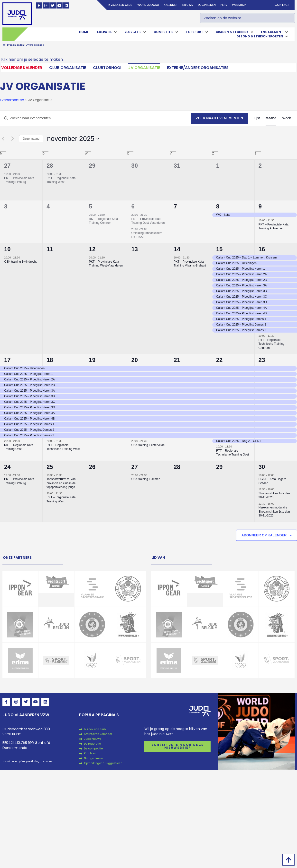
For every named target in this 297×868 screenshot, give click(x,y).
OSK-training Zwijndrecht (20, 262)
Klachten (90, 753)
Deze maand (31, 139)
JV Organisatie (144, 68)
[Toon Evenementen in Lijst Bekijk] (257, 118)
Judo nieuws (93, 739)
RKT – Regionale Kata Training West (61, 180)
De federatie (92, 744)
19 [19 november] (92, 360)
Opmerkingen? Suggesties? (103, 763)
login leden (207, 5)
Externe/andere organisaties (198, 68)
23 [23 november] (262, 360)
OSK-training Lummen (146, 479)
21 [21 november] (177, 360)
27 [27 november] (135, 467)
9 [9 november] (260, 206)
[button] (107, 32)
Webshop (239, 5)
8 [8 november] (218, 206)
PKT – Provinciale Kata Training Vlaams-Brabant (190, 264)
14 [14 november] (177, 249)
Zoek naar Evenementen (220, 118)
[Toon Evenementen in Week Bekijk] (287, 118)
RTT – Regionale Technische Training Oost (233, 453)
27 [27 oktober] (7, 166)
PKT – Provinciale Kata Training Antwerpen (274, 227)
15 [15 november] (219, 249)
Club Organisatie (68, 68)
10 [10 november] (7, 249)
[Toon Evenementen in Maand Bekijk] (271, 118)
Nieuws (188, 5)
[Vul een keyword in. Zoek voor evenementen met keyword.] (96, 118)
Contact (282, 5)
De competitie (93, 748)
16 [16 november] (262, 249)
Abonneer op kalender (264, 535)
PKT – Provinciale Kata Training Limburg (19, 180)
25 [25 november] (50, 467)
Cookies (48, 761)
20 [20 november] (135, 360)
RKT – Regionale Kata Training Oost (19, 447)
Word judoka (148, 5)
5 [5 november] (90, 206)
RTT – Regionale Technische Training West (63, 447)
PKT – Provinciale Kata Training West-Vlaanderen (106, 264)
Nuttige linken (93, 758)
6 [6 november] (133, 206)
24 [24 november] (7, 467)
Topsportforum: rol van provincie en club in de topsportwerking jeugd (61, 483)
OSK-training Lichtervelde (148, 445)
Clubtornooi (107, 68)
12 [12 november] (92, 249)
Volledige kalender (22, 68)
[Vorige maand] (3, 139)
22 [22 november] (219, 360)
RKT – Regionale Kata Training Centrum (103, 221)
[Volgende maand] (12, 139)
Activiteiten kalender (98, 734)
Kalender (171, 5)
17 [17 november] (7, 360)
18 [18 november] (50, 360)
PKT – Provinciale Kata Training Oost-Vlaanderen (148, 221)
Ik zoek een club (120, 5)
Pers (224, 5)
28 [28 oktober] (50, 166)
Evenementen (12, 100)
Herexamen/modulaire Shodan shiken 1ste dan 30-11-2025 (274, 511)
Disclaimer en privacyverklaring (21, 761)
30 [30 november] (262, 467)
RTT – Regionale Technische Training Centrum (271, 344)
